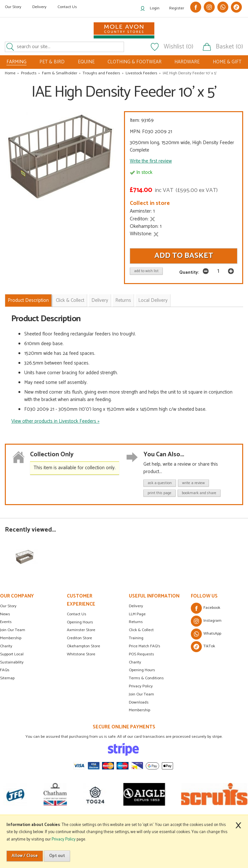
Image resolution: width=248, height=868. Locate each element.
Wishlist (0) (179, 47)
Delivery (39, 7)
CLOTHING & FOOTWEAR (134, 62)
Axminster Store (81, 630)
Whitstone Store (81, 654)
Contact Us (67, 7)
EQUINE (86, 62)
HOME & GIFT (227, 62)
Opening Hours (80, 622)
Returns (123, 300)
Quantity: (189, 272)
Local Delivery (153, 300)
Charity (6, 646)
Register (177, 8)
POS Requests (141, 654)
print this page (160, 493)
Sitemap (7, 678)
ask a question (160, 483)
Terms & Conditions (146, 678)
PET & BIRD (52, 62)
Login (155, 8)
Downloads (139, 702)
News (5, 614)
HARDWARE (187, 62)
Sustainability (12, 662)
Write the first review (151, 161)
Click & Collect (70, 300)
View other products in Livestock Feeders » (55, 421)
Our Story (13, 7)
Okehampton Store (83, 646)
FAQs (5, 670)
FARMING (16, 62)
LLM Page (137, 614)
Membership (11, 638)
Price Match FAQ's (145, 646)
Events (6, 622)
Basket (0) (229, 47)
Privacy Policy (141, 686)
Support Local (12, 654)
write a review (193, 483)
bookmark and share (199, 493)
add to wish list (146, 271)
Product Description (28, 300)
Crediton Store (79, 638)
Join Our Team (13, 630)
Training (136, 638)
